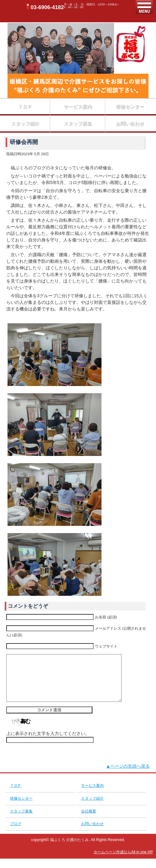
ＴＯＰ (25, 106)
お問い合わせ (130, 123)
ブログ (16, 833)
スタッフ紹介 (25, 123)
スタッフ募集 (78, 123)
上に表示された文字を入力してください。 (48, 743)
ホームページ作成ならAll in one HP (123, 861)
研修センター (130, 106)
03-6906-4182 (47, 7)
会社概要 (89, 821)
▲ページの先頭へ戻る (128, 775)
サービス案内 (78, 106)
